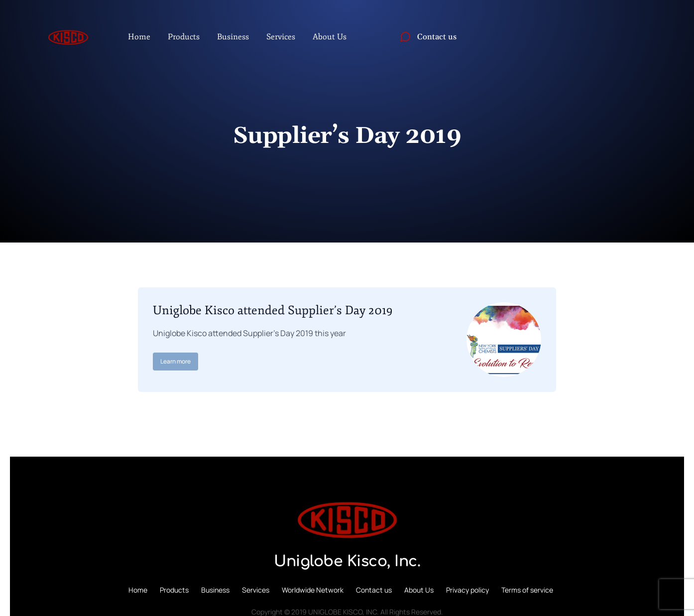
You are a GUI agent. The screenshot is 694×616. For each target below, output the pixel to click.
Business (215, 590)
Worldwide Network (313, 590)
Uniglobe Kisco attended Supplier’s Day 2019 (273, 310)
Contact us (374, 590)
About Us (419, 590)
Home (138, 590)
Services (256, 590)
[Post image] (504, 340)
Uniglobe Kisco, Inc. (347, 561)
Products (174, 590)
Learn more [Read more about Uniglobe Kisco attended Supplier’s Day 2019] (175, 361)
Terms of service (527, 590)
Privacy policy (467, 590)
